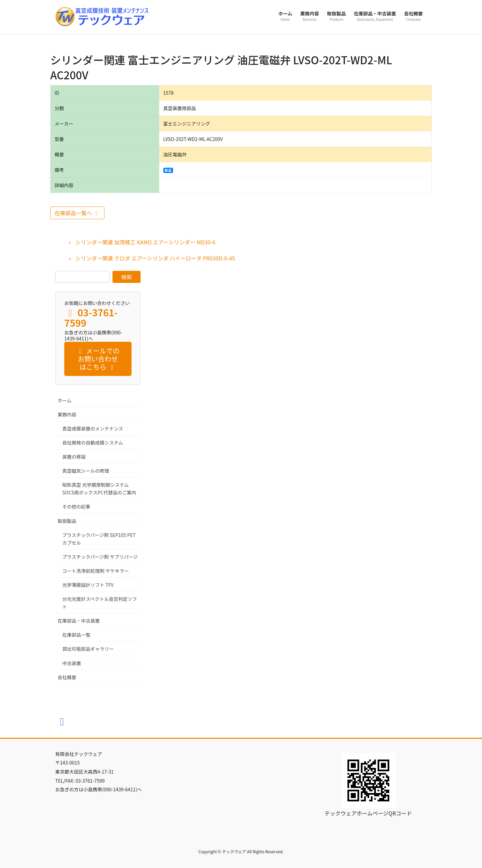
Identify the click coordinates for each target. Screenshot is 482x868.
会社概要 (67, 677)
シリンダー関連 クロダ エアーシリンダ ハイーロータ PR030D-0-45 (155, 258)
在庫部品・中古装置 (79, 621)
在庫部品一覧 (76, 635)
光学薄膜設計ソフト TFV (88, 585)
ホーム (65, 400)
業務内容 (67, 414)
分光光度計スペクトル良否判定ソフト (100, 603)
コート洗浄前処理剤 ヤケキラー (96, 571)
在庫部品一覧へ (77, 213)
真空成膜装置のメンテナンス (93, 428)
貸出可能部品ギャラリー (88, 649)
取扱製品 (67, 521)
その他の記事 (76, 506)
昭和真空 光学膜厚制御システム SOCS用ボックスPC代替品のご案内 (99, 489)
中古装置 (72, 663)
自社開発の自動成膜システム (93, 443)
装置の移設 (74, 457)
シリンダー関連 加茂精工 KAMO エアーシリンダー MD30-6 (145, 242)
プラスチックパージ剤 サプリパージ (100, 557)
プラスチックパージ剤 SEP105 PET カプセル (99, 539)
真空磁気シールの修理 (86, 471)
